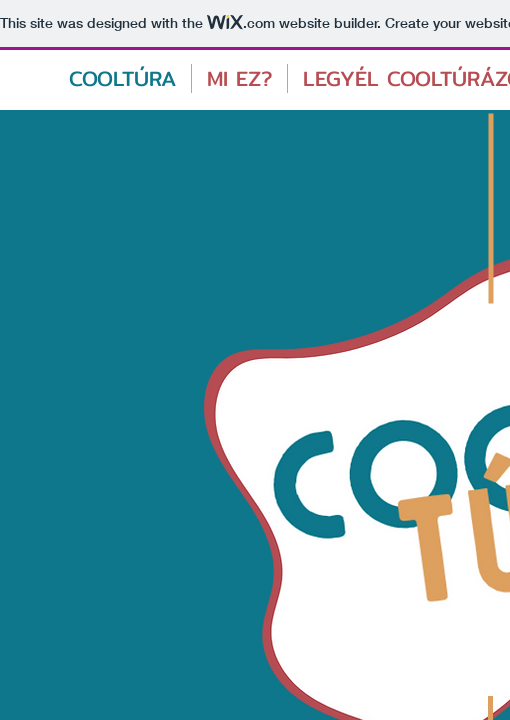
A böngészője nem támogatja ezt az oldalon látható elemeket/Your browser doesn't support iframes (255, 360)
